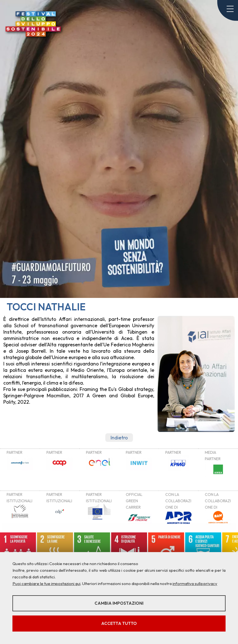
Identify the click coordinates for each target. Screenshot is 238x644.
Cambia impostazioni (119, 603)
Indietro (119, 438)
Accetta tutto (119, 623)
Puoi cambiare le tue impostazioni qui (46, 584)
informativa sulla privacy (195, 584)
